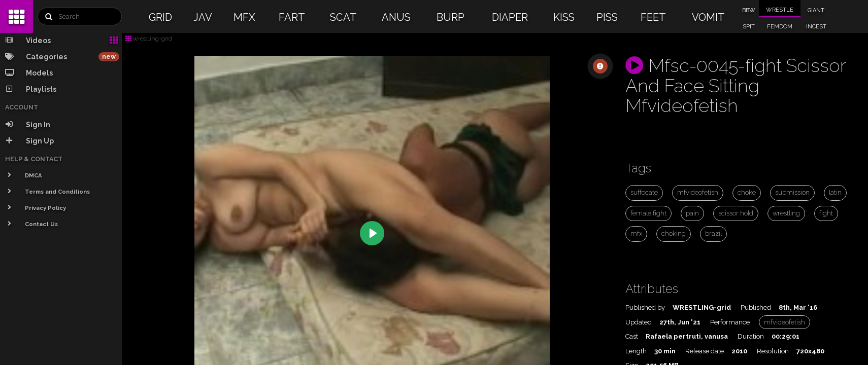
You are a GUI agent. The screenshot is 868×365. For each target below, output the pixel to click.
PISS (607, 17)
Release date (705, 351)
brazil (713, 233)
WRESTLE (780, 10)
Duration (751, 336)
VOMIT (708, 17)
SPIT (749, 27)
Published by (645, 307)
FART (292, 17)
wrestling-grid (149, 39)
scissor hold (736, 213)
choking (674, 233)
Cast (632, 336)
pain (692, 213)
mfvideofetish (698, 192)
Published (756, 307)
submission (792, 192)
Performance (730, 322)
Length (636, 351)
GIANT (816, 10)
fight (826, 213)
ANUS (396, 17)
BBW (749, 10)
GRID (160, 17)
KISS (564, 17)
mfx (636, 233)
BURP (450, 17)
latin (835, 192)
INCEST (816, 27)
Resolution (773, 351)
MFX (244, 17)
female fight (648, 213)
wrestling (786, 213)
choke (747, 192)
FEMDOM (780, 27)
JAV (203, 17)
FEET (653, 17)
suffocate (644, 192)
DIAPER (510, 17)
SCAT (343, 17)
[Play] (372, 233)
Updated (639, 322)
